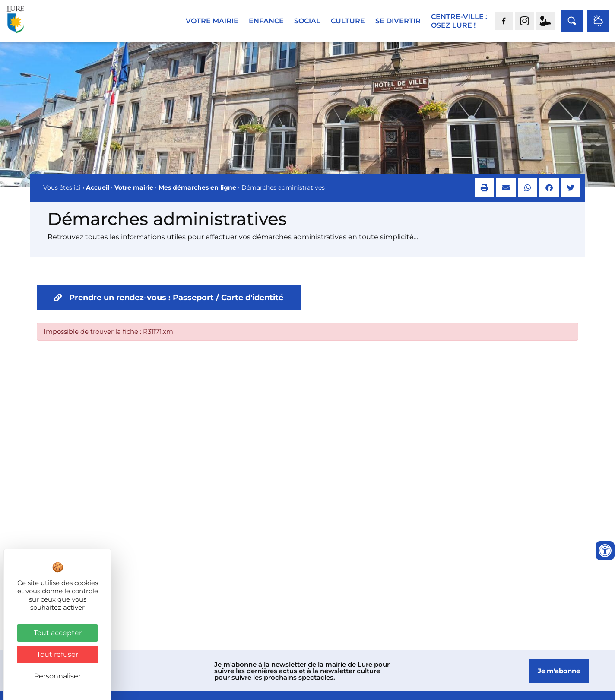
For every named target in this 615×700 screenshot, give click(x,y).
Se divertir (398, 21)
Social (307, 21)
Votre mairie (212, 21)
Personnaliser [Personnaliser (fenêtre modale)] (57, 676)
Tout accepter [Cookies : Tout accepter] (58, 633)
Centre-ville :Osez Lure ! (459, 21)
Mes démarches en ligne (197, 194)
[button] (484, 195)
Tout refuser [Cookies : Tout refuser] (57, 654)
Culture (348, 21)
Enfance (266, 21)
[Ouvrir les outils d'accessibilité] (605, 551)
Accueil (98, 194)
